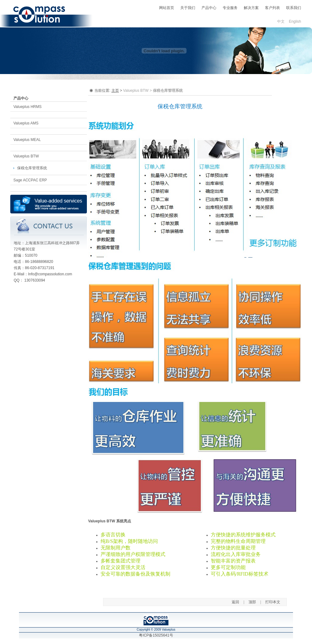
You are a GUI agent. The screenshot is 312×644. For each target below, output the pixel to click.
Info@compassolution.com (50, 274)
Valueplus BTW (26, 156)
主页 (115, 91)
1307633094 (35, 280)
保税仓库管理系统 (32, 168)
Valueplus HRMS (27, 107)
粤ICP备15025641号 (156, 635)
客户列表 (272, 8)
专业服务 (230, 8)
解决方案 (251, 8)
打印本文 (273, 602)
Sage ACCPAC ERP (30, 180)
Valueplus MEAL (27, 140)
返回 (235, 602)
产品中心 (209, 8)
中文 (281, 21)
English (295, 21)
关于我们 (188, 8)
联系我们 (294, 8)
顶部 (252, 602)
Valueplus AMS (26, 123)
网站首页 (167, 8)
